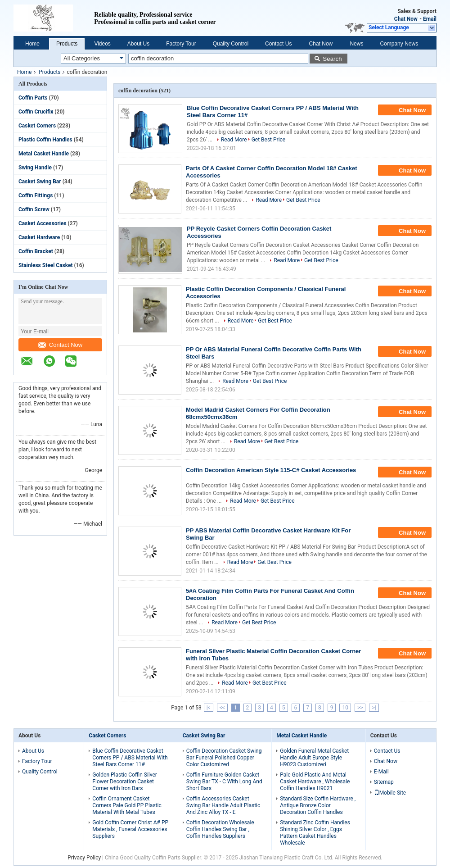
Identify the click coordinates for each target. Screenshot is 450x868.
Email (430, 19)
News (356, 44)
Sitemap (384, 782)
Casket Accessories (43, 223)
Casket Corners (37, 126)
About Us (138, 44)
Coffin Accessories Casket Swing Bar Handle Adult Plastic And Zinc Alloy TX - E (223, 805)
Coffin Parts (33, 98)
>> (360, 708)
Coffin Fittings (36, 195)
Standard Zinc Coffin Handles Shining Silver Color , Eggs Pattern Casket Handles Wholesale (315, 833)
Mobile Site (390, 793)
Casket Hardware (39, 237)
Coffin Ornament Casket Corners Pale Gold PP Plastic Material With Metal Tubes (127, 805)
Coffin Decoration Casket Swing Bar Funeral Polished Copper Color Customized (224, 758)
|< (209, 708)
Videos (102, 44)
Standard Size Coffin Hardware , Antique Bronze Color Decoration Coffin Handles (318, 805)
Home (32, 44)
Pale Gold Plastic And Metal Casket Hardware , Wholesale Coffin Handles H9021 (315, 782)
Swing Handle (35, 168)
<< (222, 708)
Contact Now (60, 345)
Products (67, 44)
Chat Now (406, 19)
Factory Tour (181, 44)
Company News (399, 44)
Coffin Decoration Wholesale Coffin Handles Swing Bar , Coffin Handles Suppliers (220, 829)
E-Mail (381, 772)
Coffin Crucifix (36, 112)
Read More (234, 140)
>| (374, 708)
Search (332, 59)
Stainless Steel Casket (46, 265)
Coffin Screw (34, 209)
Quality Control (231, 44)
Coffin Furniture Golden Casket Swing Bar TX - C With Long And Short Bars (224, 782)
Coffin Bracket (36, 251)
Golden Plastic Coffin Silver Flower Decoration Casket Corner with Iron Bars (125, 782)
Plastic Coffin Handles (45, 140)
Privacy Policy (84, 858)
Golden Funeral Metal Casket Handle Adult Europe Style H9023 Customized (314, 758)
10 (345, 708)
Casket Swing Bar (40, 182)
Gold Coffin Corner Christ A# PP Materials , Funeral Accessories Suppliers (130, 829)
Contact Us (278, 44)
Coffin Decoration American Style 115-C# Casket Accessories (271, 470)
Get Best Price (269, 140)
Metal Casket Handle (44, 154)
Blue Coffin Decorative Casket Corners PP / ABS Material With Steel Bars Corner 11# (130, 758)
